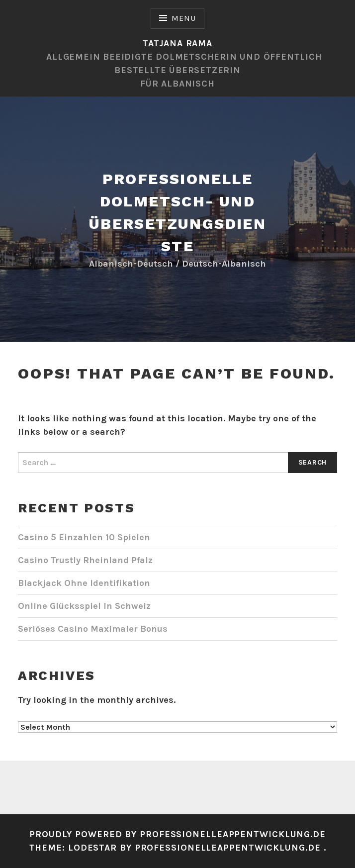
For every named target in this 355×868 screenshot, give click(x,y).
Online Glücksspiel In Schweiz (84, 606)
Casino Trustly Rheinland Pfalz (85, 560)
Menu (183, 18)
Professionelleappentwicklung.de (229, 848)
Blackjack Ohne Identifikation (84, 583)
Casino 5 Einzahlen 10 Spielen (84, 537)
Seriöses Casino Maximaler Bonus (93, 629)
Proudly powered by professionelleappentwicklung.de (177, 834)
